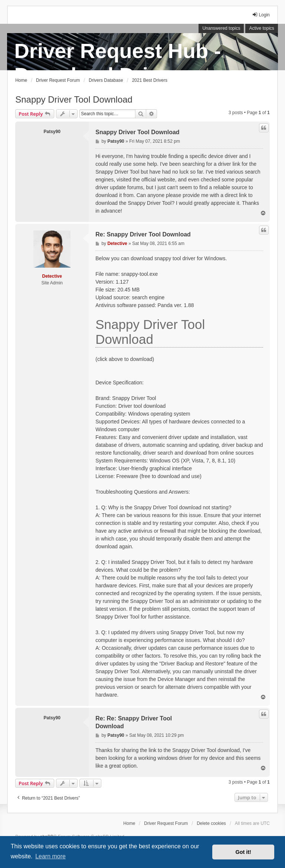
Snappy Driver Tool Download (74, 99)
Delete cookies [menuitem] (211, 823)
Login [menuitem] (261, 15)
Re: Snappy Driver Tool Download (143, 234)
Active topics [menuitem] (261, 28)
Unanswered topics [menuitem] (221, 28)
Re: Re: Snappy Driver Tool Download (134, 722)
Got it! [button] (243, 852)
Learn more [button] (50, 856)
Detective (52, 276)
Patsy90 (52, 132)
